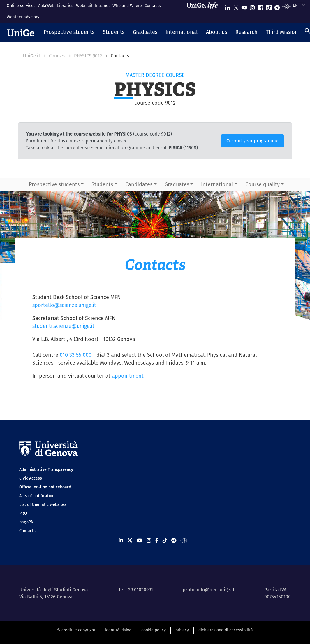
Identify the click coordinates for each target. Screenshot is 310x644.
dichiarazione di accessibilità (226, 630)
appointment (128, 376)
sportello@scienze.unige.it (64, 305)
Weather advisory (23, 17)
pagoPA (26, 522)
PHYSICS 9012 (88, 56)
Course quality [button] (263, 184)
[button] (69, 32)
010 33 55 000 (76, 355)
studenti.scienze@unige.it (63, 326)
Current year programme (252, 141)
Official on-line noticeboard (45, 487)
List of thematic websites (43, 504)
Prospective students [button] (54, 184)
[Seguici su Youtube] (244, 6)
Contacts (153, 6)
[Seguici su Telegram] (277, 6)
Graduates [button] (177, 184)
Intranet (102, 6)
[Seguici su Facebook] (261, 6)
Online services (21, 6)
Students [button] (102, 184)
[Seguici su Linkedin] (228, 6)
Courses (57, 56)
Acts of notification (37, 496)
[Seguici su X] (236, 6)
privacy (182, 630)
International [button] (217, 184)
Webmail (84, 6)
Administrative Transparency (46, 469)
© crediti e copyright (76, 630)
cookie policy (154, 630)
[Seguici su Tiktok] (269, 6)
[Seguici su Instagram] (252, 6)
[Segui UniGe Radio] (287, 6)
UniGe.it (32, 56)
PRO (23, 513)
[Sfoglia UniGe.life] (204, 11)
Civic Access (31, 478)
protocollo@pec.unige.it (209, 590)
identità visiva (118, 630)
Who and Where (127, 6)
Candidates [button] (139, 184)
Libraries (65, 6)
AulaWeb (46, 6)
